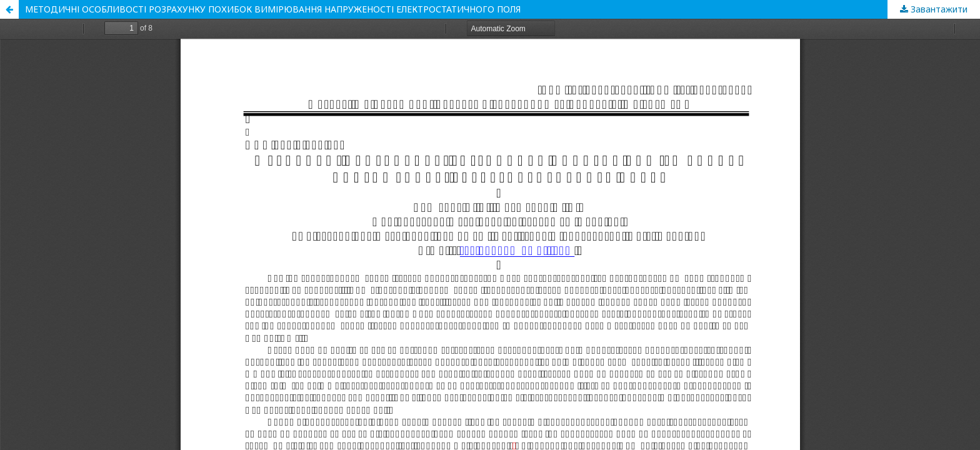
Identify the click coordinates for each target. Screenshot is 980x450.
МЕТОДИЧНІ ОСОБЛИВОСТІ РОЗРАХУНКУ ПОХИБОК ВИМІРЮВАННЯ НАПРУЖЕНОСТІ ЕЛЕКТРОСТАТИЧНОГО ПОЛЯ (273, 9)
